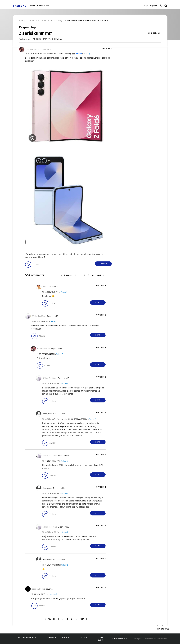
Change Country (121, 639)
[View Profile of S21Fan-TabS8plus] (39, 316)
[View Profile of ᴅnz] (44, 287)
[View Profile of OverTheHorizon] (32, 50)
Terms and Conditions (58, 637)
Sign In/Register (150, 6)
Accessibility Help (27, 637)
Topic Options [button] (153, 33)
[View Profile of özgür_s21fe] (37, 589)
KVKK (100, 640)
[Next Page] (100, 275)
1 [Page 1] (75, 275)
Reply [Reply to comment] (98, 303)
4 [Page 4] (84, 275)
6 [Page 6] (93, 275)
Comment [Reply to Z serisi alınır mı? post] (103, 264)
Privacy (83, 637)
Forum (32, 6)
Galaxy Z (88, 54)
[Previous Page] (67, 275)
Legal (100, 637)
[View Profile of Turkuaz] (79, 54)
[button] (107, 48)
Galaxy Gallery (43, 6)
